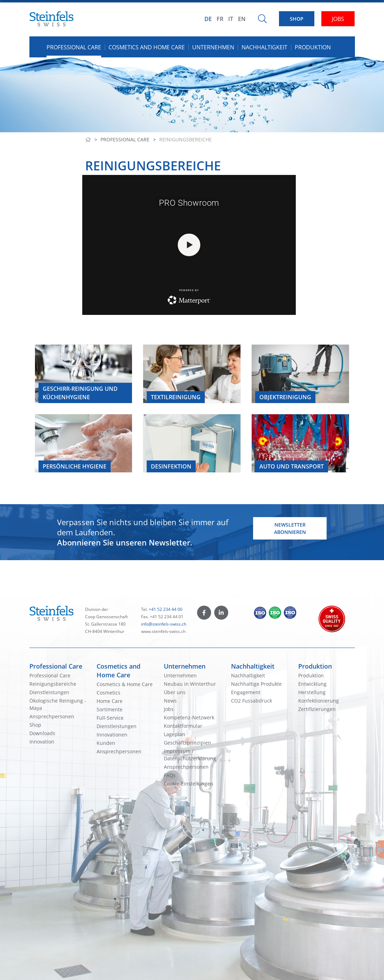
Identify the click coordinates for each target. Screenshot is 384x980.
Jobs (169, 709)
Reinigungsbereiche (53, 684)
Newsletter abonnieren (290, 528)
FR (220, 19)
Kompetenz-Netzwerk (189, 717)
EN (242, 19)
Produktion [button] (313, 47)
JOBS (338, 19)
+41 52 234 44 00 (166, 609)
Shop (35, 725)
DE (208, 19)
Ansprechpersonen (52, 716)
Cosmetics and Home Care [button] (147, 47)
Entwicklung (312, 684)
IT (231, 19)
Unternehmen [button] (213, 47)
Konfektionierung (319, 701)
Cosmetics (109, 693)
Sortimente (110, 709)
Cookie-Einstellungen (188, 784)
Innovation (42, 742)
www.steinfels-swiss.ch (163, 631)
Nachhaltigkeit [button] (264, 47)
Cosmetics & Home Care (125, 684)
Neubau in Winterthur (190, 684)
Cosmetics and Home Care (118, 671)
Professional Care (125, 139)
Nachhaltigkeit (253, 666)
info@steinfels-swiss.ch (164, 624)
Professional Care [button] (74, 47)
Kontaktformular (183, 726)
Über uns (175, 692)
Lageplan (174, 734)
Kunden (106, 743)
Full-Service (110, 718)
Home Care (110, 701)
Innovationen (112, 735)
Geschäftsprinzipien (187, 743)
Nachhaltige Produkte (256, 684)
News (170, 701)
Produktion (315, 666)
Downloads (42, 733)
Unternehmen (185, 666)
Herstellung (312, 692)
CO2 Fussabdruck (252, 701)
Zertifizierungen (317, 709)
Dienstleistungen (49, 692)
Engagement (246, 692)
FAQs (170, 775)
